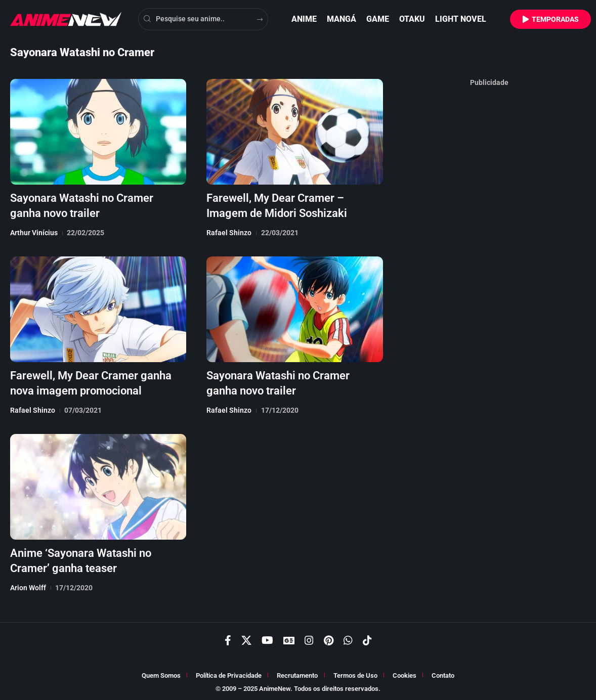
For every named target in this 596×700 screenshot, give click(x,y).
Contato (443, 673)
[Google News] (289, 638)
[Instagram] (309, 638)
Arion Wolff (28, 585)
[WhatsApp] (348, 638)
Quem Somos (161, 673)
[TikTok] (367, 638)
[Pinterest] (329, 638)
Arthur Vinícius (34, 232)
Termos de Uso (355, 673)
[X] (246, 638)
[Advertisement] (489, 243)
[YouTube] (267, 638)
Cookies (405, 673)
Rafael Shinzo (229, 232)
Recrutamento (297, 673)
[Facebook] (228, 638)
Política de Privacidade (229, 673)
